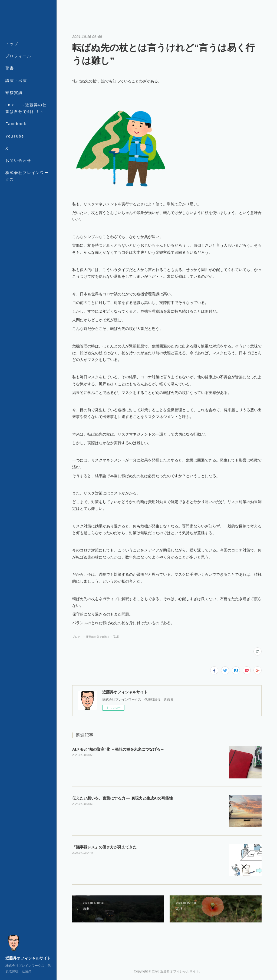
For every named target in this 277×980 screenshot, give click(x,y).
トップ (12, 44)
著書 (10, 68)
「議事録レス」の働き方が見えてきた (104, 847)
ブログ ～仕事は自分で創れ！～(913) (96, 637)
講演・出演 (16, 81)
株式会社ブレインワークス (27, 176)
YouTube (15, 136)
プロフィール (18, 56)
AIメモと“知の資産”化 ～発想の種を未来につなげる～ (118, 749)
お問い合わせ (18, 160)
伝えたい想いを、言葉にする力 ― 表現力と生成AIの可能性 (123, 798)
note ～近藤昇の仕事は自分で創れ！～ (26, 108)
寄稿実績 (14, 93)
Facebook (16, 124)
